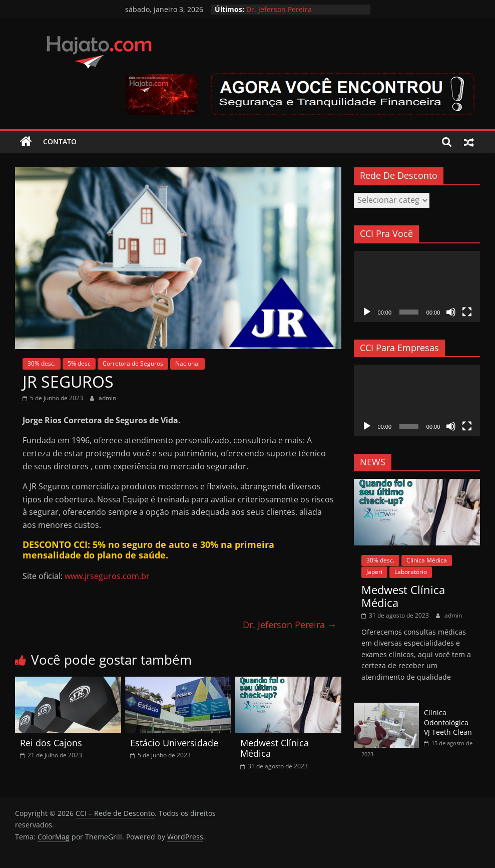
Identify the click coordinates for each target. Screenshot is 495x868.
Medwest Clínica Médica (275, 748)
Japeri (374, 572)
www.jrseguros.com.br (107, 576)
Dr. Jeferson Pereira (279, 9)
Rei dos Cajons (51, 743)
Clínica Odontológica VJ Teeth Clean (448, 722)
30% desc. (42, 363)
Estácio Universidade (174, 743)
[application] (417, 286)
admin (107, 398)
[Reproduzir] (367, 312)
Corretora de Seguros (133, 363)
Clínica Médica (427, 560)
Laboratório (411, 572)
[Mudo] (451, 312)
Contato (60, 141)
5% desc (79, 363)
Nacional (187, 363)
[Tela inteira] (467, 312)
